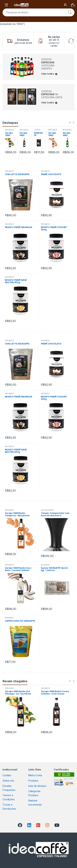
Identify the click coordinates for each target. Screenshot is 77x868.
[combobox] (34, 12)
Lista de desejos (37, 786)
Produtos (33, 781)
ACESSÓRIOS (47, 510)
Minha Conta (35, 775)
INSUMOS (10, 130)
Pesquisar (70, 12)
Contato (7, 775)
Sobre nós (8, 781)
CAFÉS (37, 130)
